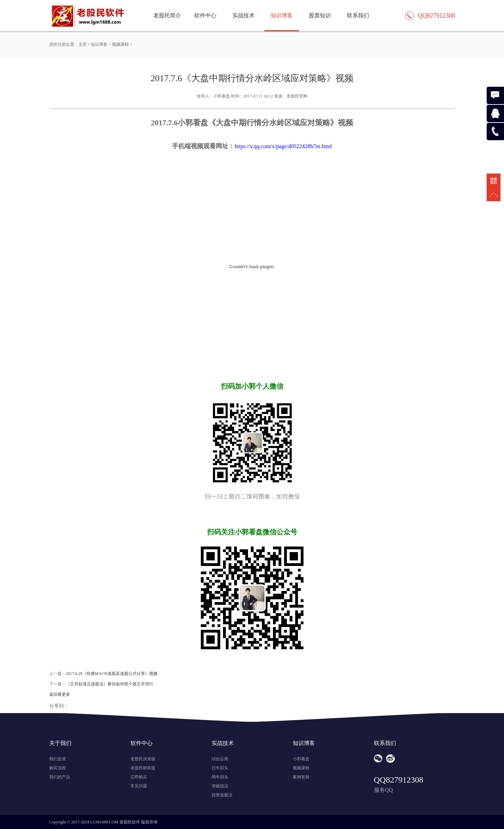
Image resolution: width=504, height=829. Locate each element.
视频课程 (120, 44)
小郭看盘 (301, 759)
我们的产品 (60, 777)
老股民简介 (167, 15)
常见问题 (139, 786)
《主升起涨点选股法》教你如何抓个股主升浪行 (110, 684)
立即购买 (139, 777)
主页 (83, 44)
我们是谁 (58, 759)
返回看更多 (60, 694)
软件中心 (205, 15)
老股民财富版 (143, 768)
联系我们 (358, 15)
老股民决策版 (143, 759)
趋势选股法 (222, 795)
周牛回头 (220, 777)
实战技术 (244, 15)
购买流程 (58, 768)
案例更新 (301, 777)
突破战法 (220, 786)
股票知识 (320, 15)
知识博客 (99, 44)
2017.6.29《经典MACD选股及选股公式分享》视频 (112, 674)
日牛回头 (220, 768)
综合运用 (220, 759)
